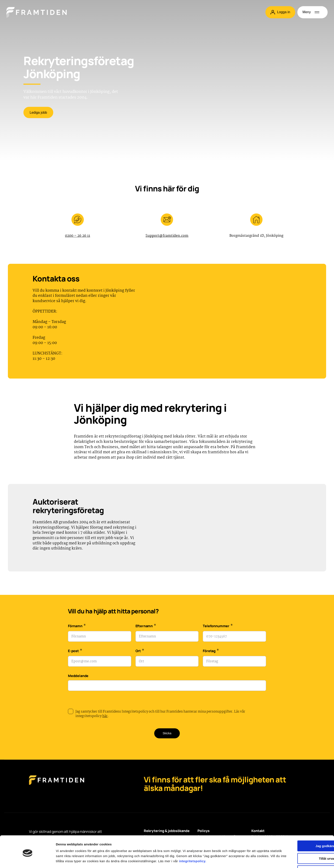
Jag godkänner (299, 826)
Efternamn (146, 627)
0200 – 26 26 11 (78, 236)
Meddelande (78, 676)
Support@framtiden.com (167, 236)
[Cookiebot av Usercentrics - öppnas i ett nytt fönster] (28, 860)
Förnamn (77, 627)
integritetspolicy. (75, 846)
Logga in (280, 12)
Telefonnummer (218, 627)
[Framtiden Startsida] (57, 785)
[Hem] (37, 12)
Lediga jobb (39, 113)
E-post (75, 652)
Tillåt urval (299, 838)
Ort (140, 652)
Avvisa (298, 850)
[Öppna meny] (312, 12)
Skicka (167, 733)
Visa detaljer (231, 860)
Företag (211, 652)
